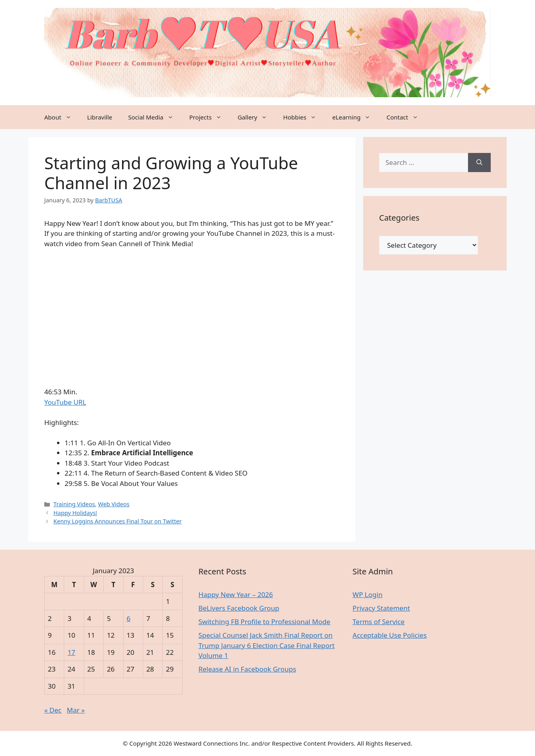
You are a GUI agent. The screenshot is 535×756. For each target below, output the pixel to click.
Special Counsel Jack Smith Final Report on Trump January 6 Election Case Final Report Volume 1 (267, 645)
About (62, 117)
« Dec (53, 710)
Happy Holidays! (75, 513)
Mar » (76, 710)
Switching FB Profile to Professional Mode (265, 622)
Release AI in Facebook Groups (247, 669)
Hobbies (304, 117)
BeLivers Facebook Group (239, 608)
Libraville (100, 117)
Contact (406, 117)
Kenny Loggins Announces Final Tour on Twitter (118, 521)
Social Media (155, 117)
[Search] (479, 163)
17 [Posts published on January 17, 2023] (71, 652)
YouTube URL (65, 402)
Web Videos (114, 504)
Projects (209, 117)
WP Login (367, 594)
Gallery (256, 117)
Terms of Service (379, 622)
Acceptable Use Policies (389, 635)
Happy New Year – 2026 (236, 594)
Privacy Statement (381, 608)
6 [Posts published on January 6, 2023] (129, 618)
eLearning (355, 117)
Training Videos (74, 504)
